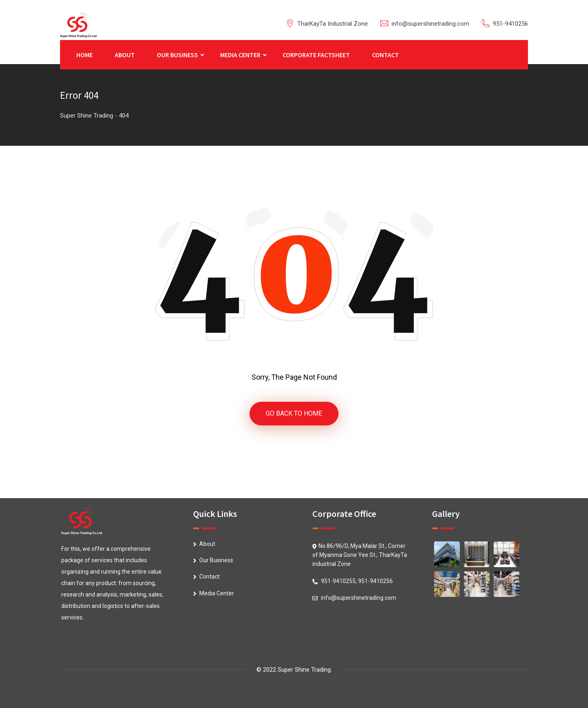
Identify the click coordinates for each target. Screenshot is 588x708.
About (207, 544)
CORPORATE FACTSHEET (316, 55)
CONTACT (385, 55)
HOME (85, 55)
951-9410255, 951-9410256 (357, 581)
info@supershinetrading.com (430, 24)
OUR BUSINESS (177, 55)
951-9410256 (510, 24)
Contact (209, 577)
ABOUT (125, 55)
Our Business (216, 560)
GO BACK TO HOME (294, 413)
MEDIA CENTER (240, 55)
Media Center (217, 593)
